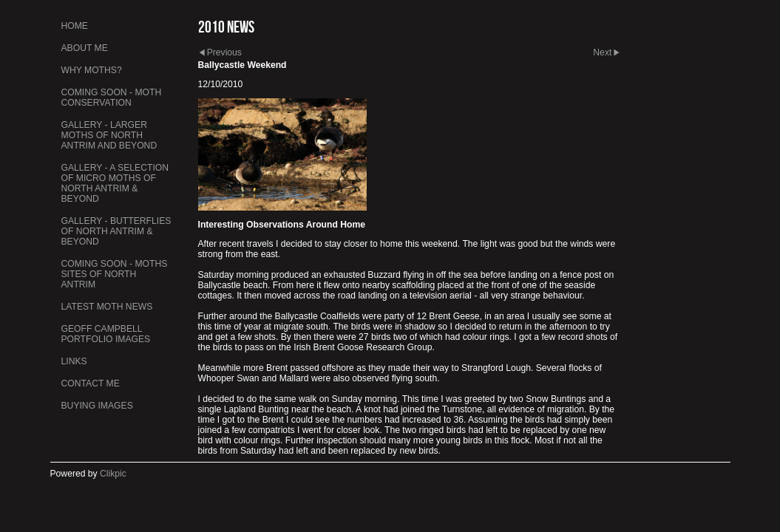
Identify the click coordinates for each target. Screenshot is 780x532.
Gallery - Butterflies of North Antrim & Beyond (116, 231)
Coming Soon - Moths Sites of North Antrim (115, 274)
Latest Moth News (107, 307)
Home (75, 26)
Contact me (91, 383)
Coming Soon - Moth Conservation (112, 98)
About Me (85, 48)
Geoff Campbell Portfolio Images (106, 334)
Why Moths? (92, 70)
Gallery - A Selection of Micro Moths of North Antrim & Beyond (115, 183)
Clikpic (113, 474)
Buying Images (97, 406)
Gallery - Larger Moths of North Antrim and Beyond (109, 135)
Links (74, 361)
